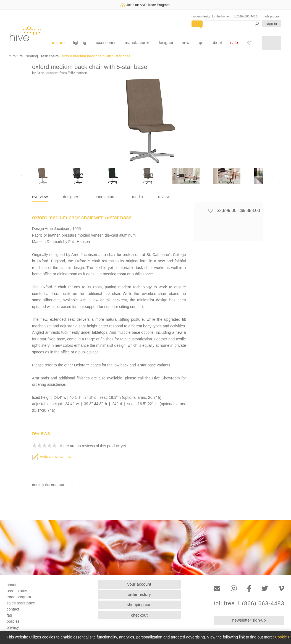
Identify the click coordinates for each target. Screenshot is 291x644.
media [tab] (137, 197)
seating (32, 56)
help (197, 24)
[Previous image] (22, 176)
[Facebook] (249, 589)
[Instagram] (234, 589)
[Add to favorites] (210, 211)
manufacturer (137, 42)
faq (9, 615)
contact (13, 609)
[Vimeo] (281, 589)
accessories (105, 42)
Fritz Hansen (77, 73)
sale (234, 42)
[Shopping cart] (272, 43)
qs (201, 42)
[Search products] (232, 24)
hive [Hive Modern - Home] (25, 34)
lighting (80, 42)
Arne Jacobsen (48, 73)
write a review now (52, 457)
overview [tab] (40, 197)
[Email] (217, 589)
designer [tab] (71, 197)
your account (139, 584)
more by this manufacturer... (53, 485)
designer (166, 42)
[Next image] (272, 176)
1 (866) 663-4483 (246, 16)
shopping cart (139, 605)
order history (139, 594)
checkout (139, 615)
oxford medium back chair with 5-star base (96, 56)
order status (17, 591)
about (217, 42)
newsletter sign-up (249, 620)
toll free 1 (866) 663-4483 (249, 603)
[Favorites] (250, 43)
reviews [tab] (165, 197)
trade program (272, 16)
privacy (13, 627)
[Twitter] (265, 589)
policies (13, 621)
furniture (57, 42)
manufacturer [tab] (105, 197)
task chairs (50, 56)
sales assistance (21, 603)
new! (186, 42)
